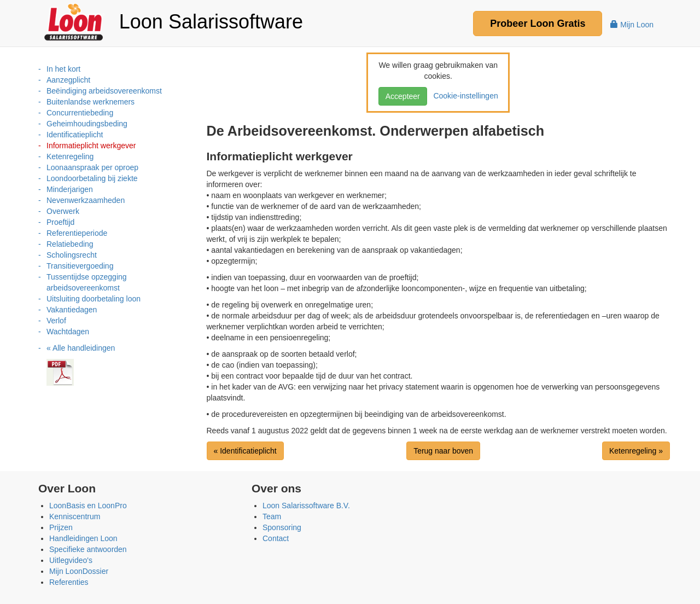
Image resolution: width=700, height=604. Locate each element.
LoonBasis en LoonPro (88, 506)
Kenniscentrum (75, 516)
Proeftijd (60, 222)
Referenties (69, 582)
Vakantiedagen (72, 310)
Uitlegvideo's (71, 560)
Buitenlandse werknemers (91, 102)
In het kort (63, 69)
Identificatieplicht (75, 135)
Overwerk (63, 211)
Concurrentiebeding (80, 113)
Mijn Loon (632, 25)
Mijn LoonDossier (79, 571)
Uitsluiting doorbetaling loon (94, 299)
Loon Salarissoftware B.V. (306, 506)
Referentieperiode (77, 233)
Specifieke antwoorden (88, 549)
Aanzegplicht (68, 80)
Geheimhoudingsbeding (87, 124)
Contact (276, 538)
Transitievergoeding (80, 266)
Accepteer (403, 96)
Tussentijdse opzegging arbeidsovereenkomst (87, 282)
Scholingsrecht (72, 255)
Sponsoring (282, 527)
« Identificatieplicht (245, 451)
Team (272, 516)
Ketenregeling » (636, 451)
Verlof (56, 321)
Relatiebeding (70, 244)
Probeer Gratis (538, 24)
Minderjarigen (70, 189)
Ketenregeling (70, 156)
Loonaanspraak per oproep (92, 167)
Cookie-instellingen (464, 96)
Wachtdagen (68, 332)
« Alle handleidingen (81, 348)
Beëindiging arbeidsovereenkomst (104, 91)
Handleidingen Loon (83, 538)
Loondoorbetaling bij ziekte (92, 178)
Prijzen (61, 527)
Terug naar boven (443, 451)
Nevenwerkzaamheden (86, 200)
